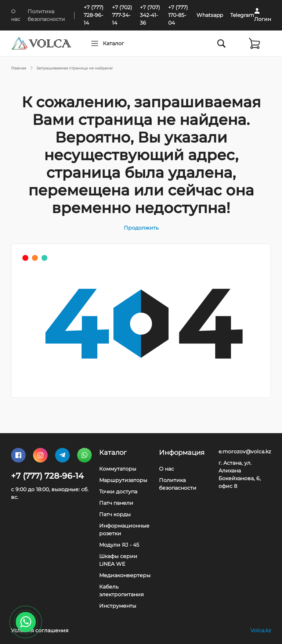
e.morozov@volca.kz (245, 451)
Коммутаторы (118, 469)
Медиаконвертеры (125, 575)
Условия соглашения (40, 630)
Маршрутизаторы (123, 480)
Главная (19, 68)
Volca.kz (261, 630)
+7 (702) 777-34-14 (122, 15)
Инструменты (118, 606)
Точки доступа (118, 492)
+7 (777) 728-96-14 (94, 15)
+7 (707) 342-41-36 (150, 15)
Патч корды (115, 514)
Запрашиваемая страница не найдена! (75, 68)
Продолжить (141, 228)
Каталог (127, 43)
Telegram (242, 15)
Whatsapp (210, 15)
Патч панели (116, 503)
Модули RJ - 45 (119, 545)
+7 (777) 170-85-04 (178, 15)
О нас (167, 469)
